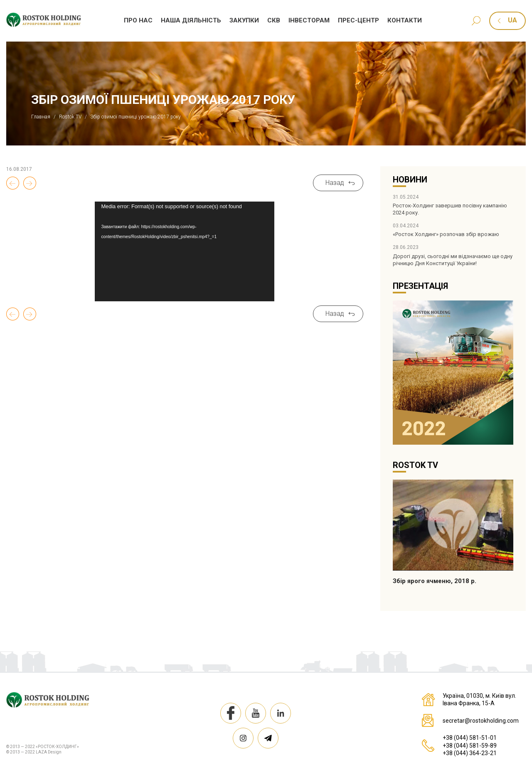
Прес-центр (358, 20)
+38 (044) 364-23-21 (470, 753)
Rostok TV (415, 465)
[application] (185, 251)
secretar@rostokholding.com (481, 721)
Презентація (420, 286)
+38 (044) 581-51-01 (470, 738)
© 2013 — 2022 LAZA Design (34, 752)
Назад (335, 183)
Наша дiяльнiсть (191, 20)
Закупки (244, 20)
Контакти (405, 20)
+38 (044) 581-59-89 (470, 746)
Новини (410, 180)
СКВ (274, 20)
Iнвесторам (309, 20)
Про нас (138, 20)
